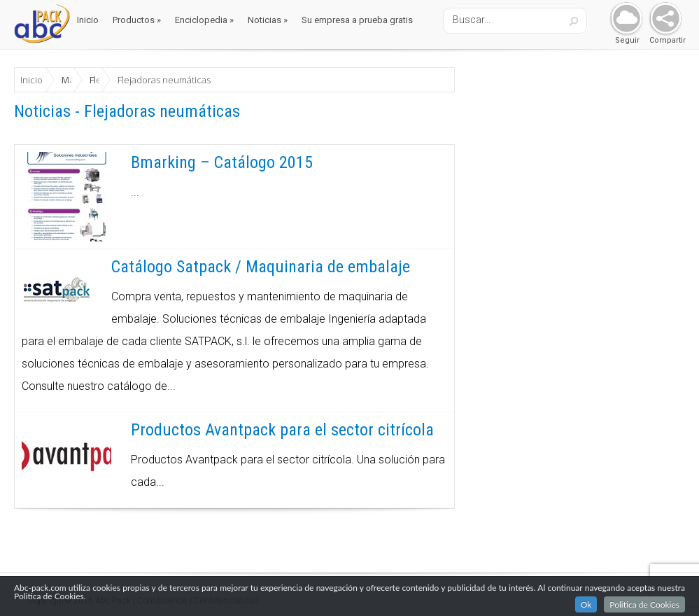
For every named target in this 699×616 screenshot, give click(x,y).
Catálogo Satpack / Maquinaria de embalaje (261, 267)
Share (662, 19)
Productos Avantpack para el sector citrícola (282, 430)
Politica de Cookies (644, 606)
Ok (586, 606)
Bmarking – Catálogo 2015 (222, 162)
